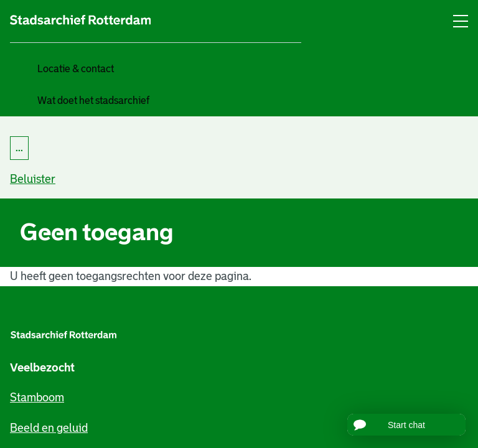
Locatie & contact (76, 69)
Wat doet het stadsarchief (93, 100)
